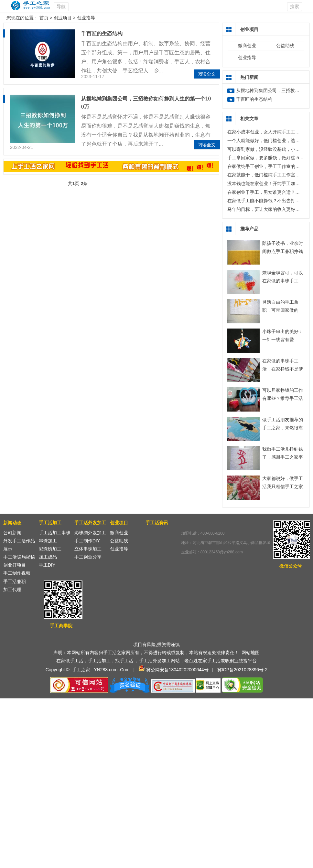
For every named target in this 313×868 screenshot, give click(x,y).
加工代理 (12, 590)
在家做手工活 (70, 661)
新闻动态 (12, 523)
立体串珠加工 (88, 549)
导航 (61, 6)
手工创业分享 (88, 557)
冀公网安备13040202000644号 (177, 670)
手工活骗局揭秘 (19, 557)
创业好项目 (15, 565)
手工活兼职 (15, 581)
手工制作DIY (87, 541)
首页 (44, 18)
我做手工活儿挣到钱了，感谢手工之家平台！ (283, 457)
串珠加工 (48, 541)
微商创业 (247, 46)
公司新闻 (12, 533)
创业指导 (86, 18)
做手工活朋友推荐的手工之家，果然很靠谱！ (283, 428)
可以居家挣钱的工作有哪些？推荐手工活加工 (283, 398)
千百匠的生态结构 (102, 33)
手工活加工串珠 (55, 533)
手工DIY (47, 565)
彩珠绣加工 (50, 549)
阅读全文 (207, 74)
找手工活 (124, 661)
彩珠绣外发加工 (90, 533)
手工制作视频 (17, 573)
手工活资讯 (157, 523)
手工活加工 (50, 523)
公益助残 (285, 46)
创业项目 (63, 18)
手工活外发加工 (90, 523)
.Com (124, 670)
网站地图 (251, 653)
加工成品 (48, 557)
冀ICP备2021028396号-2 (243, 670)
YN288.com (106, 670)
